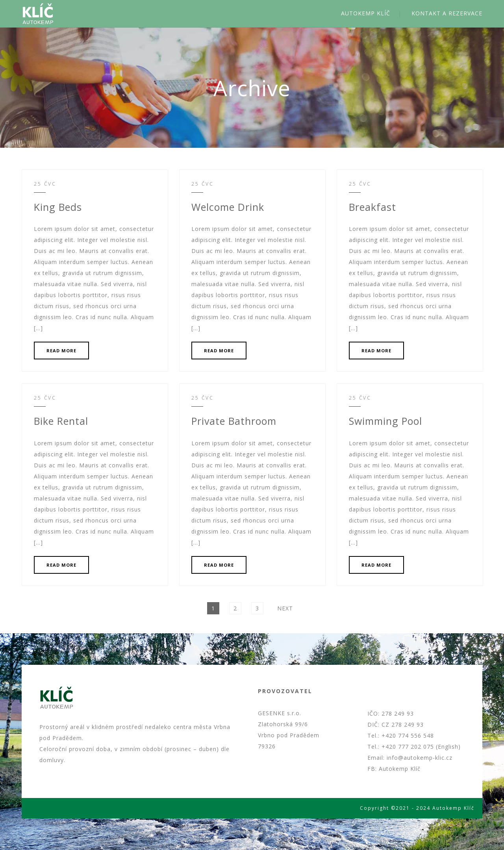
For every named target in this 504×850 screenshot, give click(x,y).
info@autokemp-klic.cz (420, 758)
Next (285, 608)
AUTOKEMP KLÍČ (366, 13)
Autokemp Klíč (400, 769)
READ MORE (61, 351)
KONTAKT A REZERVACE (447, 13)
